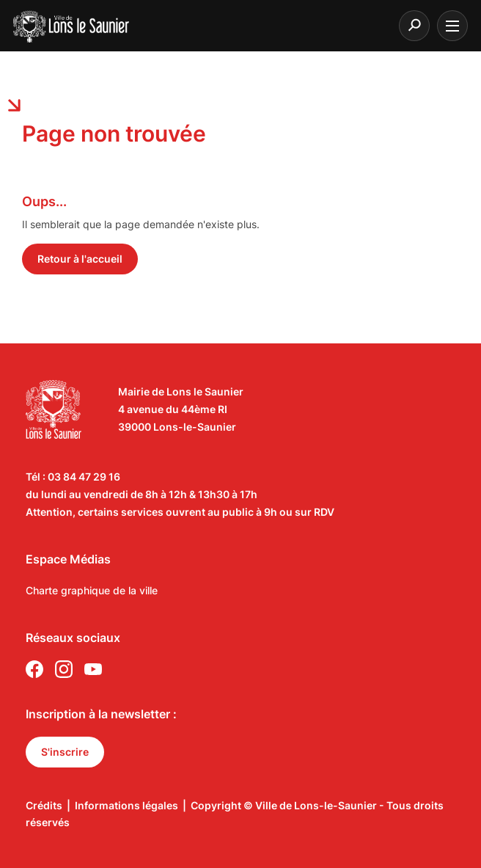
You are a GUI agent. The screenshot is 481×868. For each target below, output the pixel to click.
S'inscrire (65, 752)
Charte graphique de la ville (92, 590)
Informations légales (126, 805)
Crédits (44, 805)
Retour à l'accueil (80, 259)
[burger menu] (452, 26)
